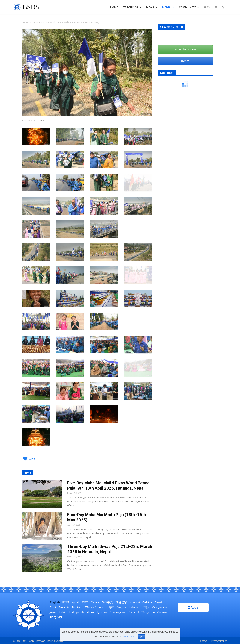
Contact (203, 641)
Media (168, 7)
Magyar (121, 607)
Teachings (132, 7)
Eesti (53, 607)
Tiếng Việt (56, 617)
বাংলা (85, 602)
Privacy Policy (219, 641)
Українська (160, 612)
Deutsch (77, 607)
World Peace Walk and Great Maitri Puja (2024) (74, 22)
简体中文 (107, 602)
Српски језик (118, 612)
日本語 (145, 607)
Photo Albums (39, 22)
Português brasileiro (81, 612)
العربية (76, 602)
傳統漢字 (121, 602)
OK (142, 637)
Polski (62, 612)
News (152, 7)
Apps (185, 61)
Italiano (133, 607)
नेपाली (66, 602)
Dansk (159, 602)
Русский (102, 612)
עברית (103, 607)
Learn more (129, 636)
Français (64, 607)
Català (95, 602)
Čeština (147, 602)
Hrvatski (135, 602)
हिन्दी (112, 607)
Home (114, 7)
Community (189, 7)
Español (133, 612)
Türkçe (145, 612)
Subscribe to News (185, 49)
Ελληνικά (91, 607)
